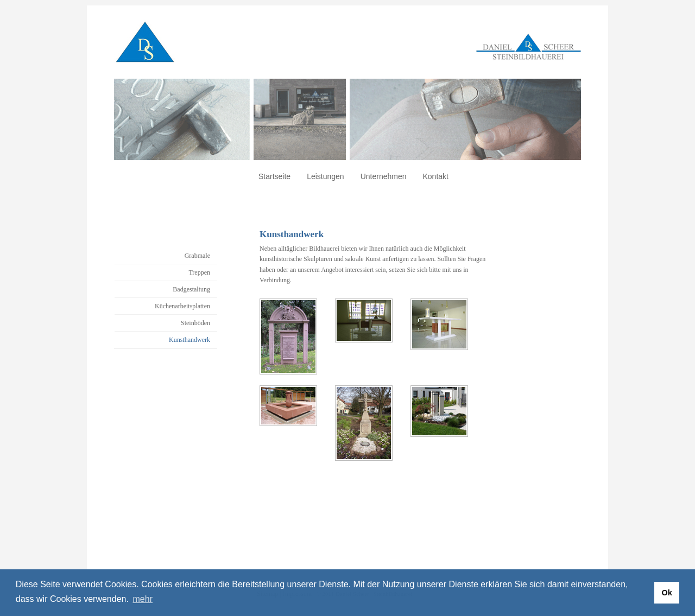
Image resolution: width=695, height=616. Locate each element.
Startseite (274, 176)
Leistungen (326, 176)
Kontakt (435, 176)
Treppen (199, 272)
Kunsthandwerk (189, 340)
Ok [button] (666, 593)
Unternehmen (384, 176)
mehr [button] (143, 599)
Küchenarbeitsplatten (182, 306)
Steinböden (195, 323)
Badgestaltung (191, 289)
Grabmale (197, 256)
